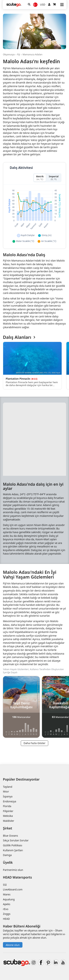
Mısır (6, 791)
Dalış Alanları (19, 337)
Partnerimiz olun (13, 870)
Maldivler (9, 821)
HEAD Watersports (17, 877)
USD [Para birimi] (43, 4)
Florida (7, 806)
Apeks (7, 904)
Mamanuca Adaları (33, 54)
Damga (7, 855)
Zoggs (7, 914)
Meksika (8, 816)
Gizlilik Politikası (13, 845)
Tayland (8, 787)
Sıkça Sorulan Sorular (16, 840)
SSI (5, 885)
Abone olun (13, 945)
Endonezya (10, 801)
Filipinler (8, 811)
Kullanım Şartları (13, 850)
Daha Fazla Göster (34, 743)
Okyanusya (9, 54)
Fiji (19, 54)
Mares (7, 894)
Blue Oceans (10, 836)
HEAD (6, 919)
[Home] (14, 5)
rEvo (6, 909)
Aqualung (9, 899)
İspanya (8, 796)
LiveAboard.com (13, 889)
